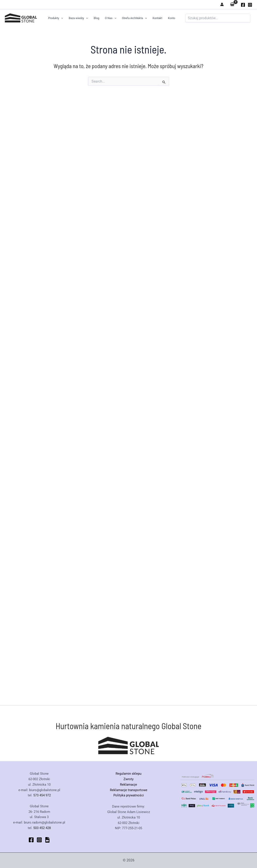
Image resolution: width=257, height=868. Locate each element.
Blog (96, 18)
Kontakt (157, 18)
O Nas (111, 18)
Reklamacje (128, 785)
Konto (172, 18)
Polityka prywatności (129, 795)
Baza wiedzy (78, 18)
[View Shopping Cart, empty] (232, 4)
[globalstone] (243, 5)
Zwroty (128, 779)
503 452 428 (42, 828)
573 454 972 (42, 795)
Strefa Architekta (134, 18)
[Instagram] (250, 5)
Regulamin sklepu (128, 774)
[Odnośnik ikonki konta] (222, 4)
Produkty (56, 18)
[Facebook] (31, 840)
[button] (61, 18)
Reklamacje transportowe (129, 790)
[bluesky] (47, 840)
